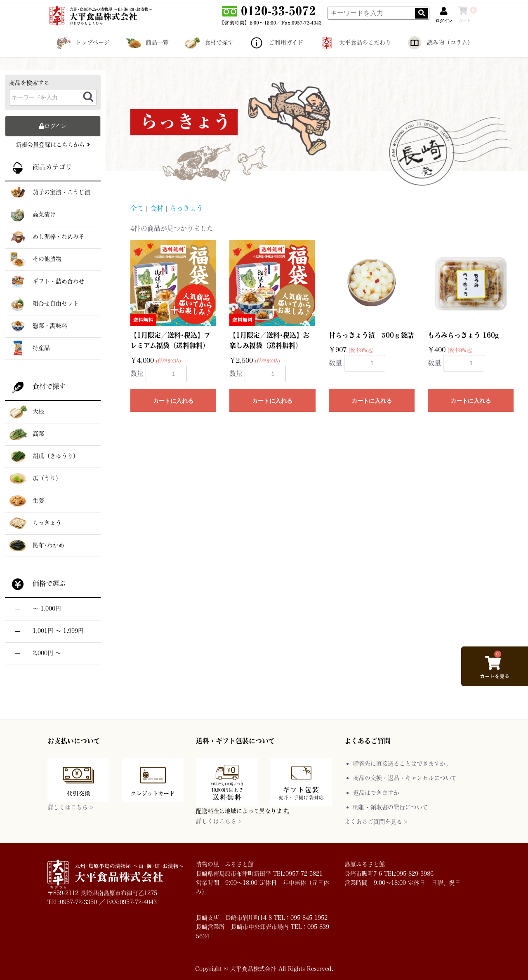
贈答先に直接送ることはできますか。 (402, 763)
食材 (157, 208)
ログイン (53, 126)
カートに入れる (173, 401)
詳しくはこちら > (70, 807)
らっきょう (186, 208)
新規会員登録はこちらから (53, 145)
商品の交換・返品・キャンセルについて (405, 778)
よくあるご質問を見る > (376, 821)
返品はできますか (376, 793)
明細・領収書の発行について (390, 807)
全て (137, 208)
